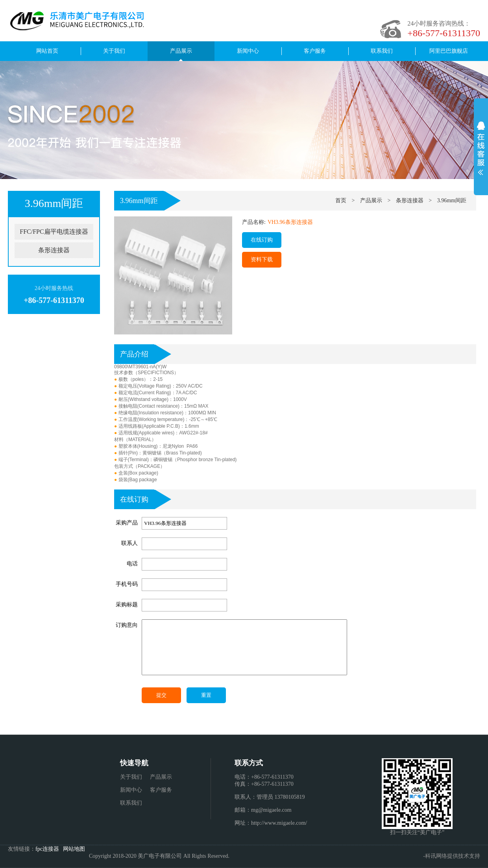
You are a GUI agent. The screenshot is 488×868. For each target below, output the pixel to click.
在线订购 (262, 240)
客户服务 (315, 51)
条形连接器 (54, 250)
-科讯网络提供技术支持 (452, 856)
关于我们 (114, 51)
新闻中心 (248, 51)
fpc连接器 (47, 849)
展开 (481, 148)
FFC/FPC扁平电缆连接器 (54, 232)
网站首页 (47, 51)
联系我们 (382, 51)
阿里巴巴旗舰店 (449, 51)
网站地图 (74, 849)
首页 (341, 200)
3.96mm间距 (139, 201)
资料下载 (262, 259)
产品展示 (181, 51)
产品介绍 (134, 354)
